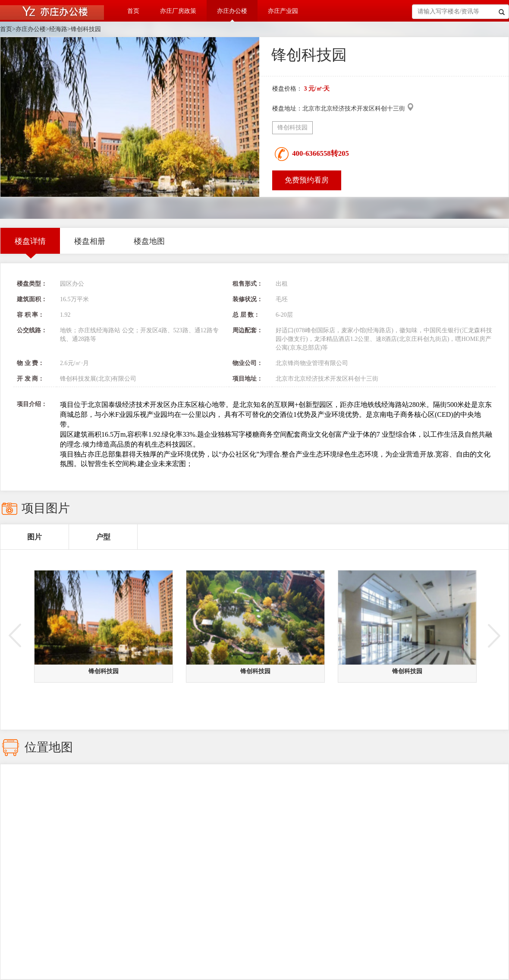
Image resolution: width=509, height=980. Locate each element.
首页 (133, 11)
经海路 (58, 29)
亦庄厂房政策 (178, 11)
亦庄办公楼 (232, 11)
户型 (103, 537)
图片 (35, 537)
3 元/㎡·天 (317, 89)
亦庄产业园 (283, 11)
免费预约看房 (307, 180)
